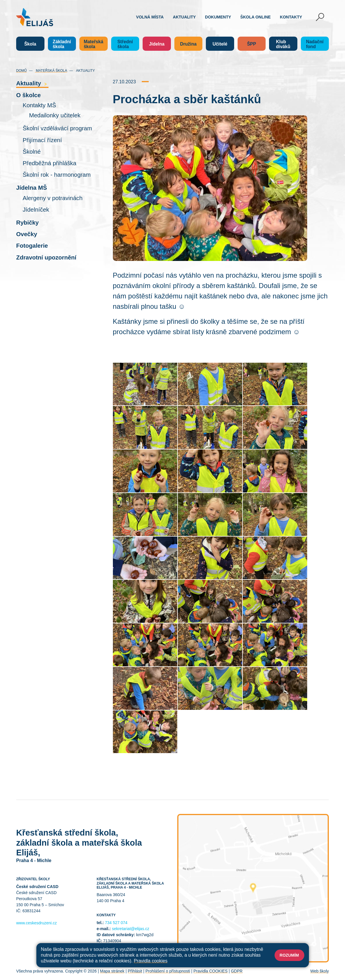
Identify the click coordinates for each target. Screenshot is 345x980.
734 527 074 (116, 923)
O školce (28, 95)
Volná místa (150, 17)
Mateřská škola (51, 71)
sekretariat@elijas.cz (131, 929)
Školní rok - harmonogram (57, 175)
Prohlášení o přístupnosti (168, 971)
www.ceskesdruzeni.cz (37, 923)
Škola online (255, 17)
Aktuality (184, 17)
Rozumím (289, 955)
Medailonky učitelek (55, 115)
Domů (22, 71)
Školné (31, 152)
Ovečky (27, 234)
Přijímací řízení (42, 140)
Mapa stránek (112, 971)
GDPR (237, 971)
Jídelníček (36, 210)
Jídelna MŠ (32, 188)
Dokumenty (218, 17)
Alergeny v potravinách (52, 198)
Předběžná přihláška (49, 163)
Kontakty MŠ (39, 105)
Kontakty (291, 17)
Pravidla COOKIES (210, 971)
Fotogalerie (32, 246)
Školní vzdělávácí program (57, 128)
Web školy (320, 971)
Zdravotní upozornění (46, 257)
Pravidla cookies (151, 961)
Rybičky (27, 223)
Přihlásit (135, 971)
